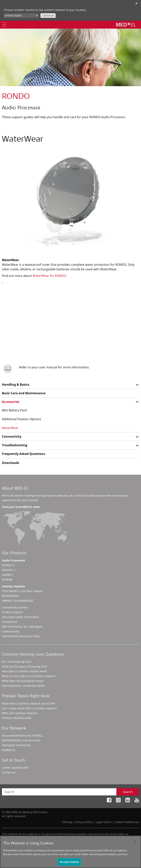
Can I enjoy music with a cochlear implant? (29, 708)
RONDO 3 (8, 565)
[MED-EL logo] (126, 25)
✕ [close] (136, 3)
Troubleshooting (15, 445)
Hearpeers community (16, 745)
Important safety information (21, 617)
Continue (48, 15)
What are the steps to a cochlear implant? (29, 676)
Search (128, 792)
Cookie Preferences (127, 822)
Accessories (11, 402)
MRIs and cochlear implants (20, 713)
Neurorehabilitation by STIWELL (22, 736)
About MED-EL (15, 489)
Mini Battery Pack (14, 410)
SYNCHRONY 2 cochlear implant (22, 591)
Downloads (11, 463)
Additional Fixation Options (21, 419)
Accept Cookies (69, 862)
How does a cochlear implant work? (25, 671)
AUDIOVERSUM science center (21, 740)
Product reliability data (17, 718)
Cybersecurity (11, 631)
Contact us (9, 772)
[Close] (135, 842)
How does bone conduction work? (23, 686)
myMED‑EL (9, 750)
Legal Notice (104, 822)
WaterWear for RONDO (49, 276)
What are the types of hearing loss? (25, 666)
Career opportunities (15, 768)
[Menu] (4, 25)
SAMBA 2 (8, 575)
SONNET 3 (9, 570)
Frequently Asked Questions (23, 454)
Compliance (9, 622)
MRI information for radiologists (22, 627)
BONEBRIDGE (10, 596)
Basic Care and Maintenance (24, 393)
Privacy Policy (84, 822)
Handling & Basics (16, 384)
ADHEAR (7, 580)
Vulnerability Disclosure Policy (21, 636)
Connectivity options (15, 607)
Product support (12, 612)
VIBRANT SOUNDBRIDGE (17, 601)
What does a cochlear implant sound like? (29, 703)
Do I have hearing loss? (17, 662)
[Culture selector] (21, 16)
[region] (70, 852)
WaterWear (10, 428)
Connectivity (12, 436)
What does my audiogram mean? (23, 681)
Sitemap (67, 822)
